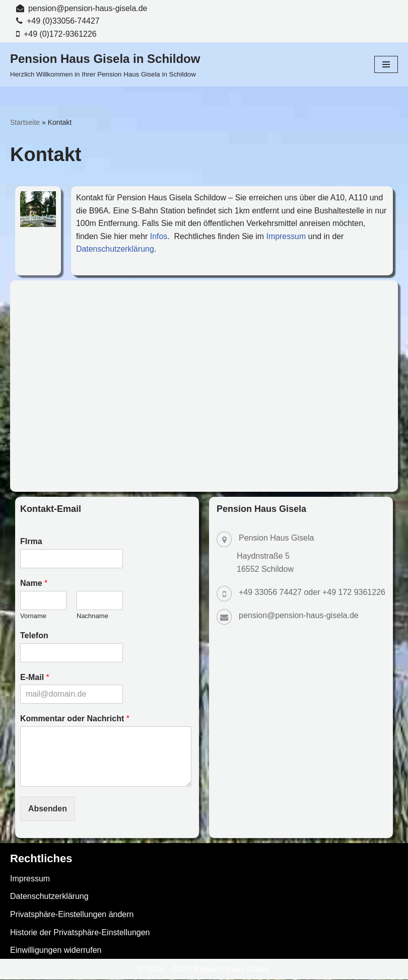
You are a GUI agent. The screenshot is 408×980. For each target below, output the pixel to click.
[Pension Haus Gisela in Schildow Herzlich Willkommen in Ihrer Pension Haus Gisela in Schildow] (105, 65)
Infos (159, 236)
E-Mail (35, 678)
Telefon (34, 636)
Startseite (25, 122)
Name (34, 584)
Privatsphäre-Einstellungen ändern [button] (72, 915)
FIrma (31, 542)
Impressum (287, 236)
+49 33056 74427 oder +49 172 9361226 (312, 593)
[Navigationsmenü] (386, 65)
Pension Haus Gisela (232, 970)
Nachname (92, 616)
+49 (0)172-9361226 (60, 34)
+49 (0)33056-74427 (63, 21)
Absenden (48, 809)
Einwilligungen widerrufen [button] (56, 951)
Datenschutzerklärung (115, 249)
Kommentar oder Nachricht (75, 719)
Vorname (33, 616)
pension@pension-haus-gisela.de (88, 8)
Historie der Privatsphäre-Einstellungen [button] (80, 933)
